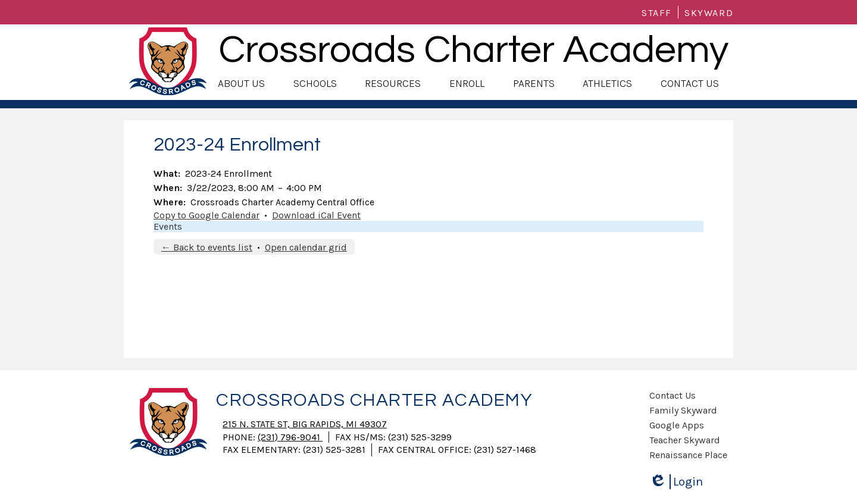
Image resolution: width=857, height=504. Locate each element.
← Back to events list (207, 247)
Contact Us (673, 395)
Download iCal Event (316, 215)
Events (168, 226)
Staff (657, 13)
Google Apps (677, 425)
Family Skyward (683, 410)
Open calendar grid (306, 247)
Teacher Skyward (685, 440)
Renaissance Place (688, 455)
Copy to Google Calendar (207, 215)
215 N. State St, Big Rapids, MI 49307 (305, 424)
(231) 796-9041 (290, 437)
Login (676, 482)
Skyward (709, 13)
